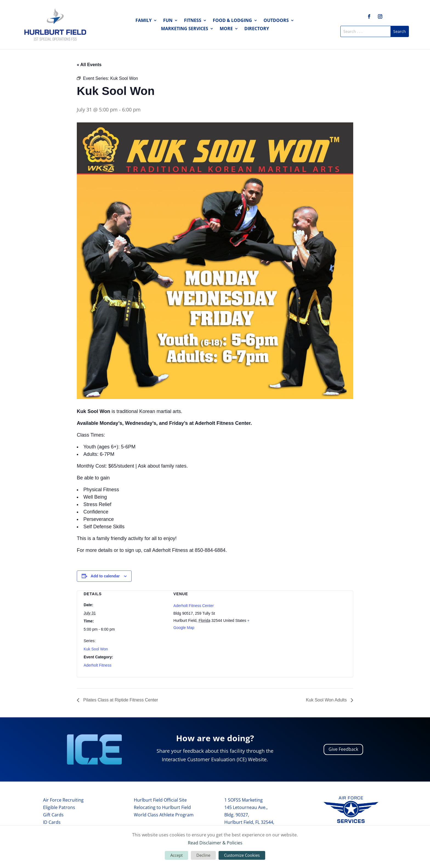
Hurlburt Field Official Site (160, 800)
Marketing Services (185, 29)
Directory (257, 29)
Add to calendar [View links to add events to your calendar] (105, 576)
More (226, 29)
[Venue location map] (305, 620)
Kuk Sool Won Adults (327, 700)
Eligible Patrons (59, 807)
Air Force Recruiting (63, 800)
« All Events (89, 65)
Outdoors (276, 21)
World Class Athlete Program (164, 815)
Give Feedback (343, 749)
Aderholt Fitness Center (193, 606)
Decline (203, 855)
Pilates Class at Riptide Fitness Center (120, 700)
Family (144, 21)
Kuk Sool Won (96, 649)
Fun (168, 21)
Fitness (193, 21)
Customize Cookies (242, 855)
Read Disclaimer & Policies (215, 843)
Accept (176, 855)
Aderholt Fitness (97, 665)
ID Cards (52, 822)
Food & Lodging (232, 21)
